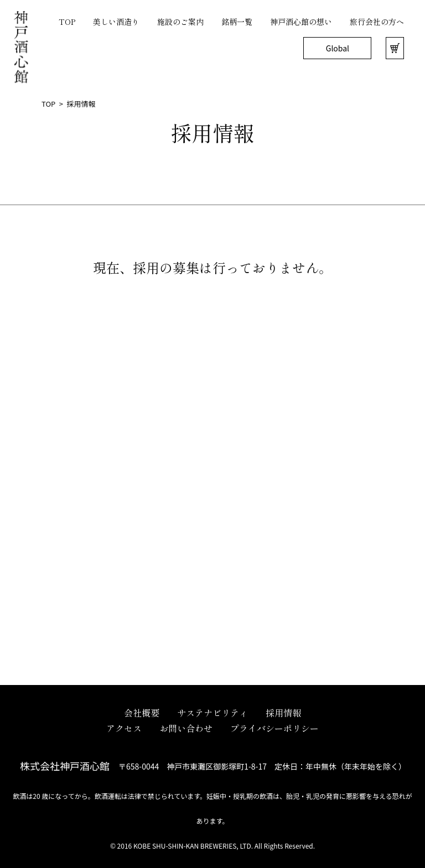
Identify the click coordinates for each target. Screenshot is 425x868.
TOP (67, 22)
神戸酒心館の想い (301, 22)
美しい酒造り (116, 22)
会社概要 (142, 713)
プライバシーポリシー (274, 728)
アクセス (124, 728)
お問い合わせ (186, 728)
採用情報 (283, 713)
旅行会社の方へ (377, 22)
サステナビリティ (212, 713)
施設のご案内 (180, 22)
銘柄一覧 (237, 22)
